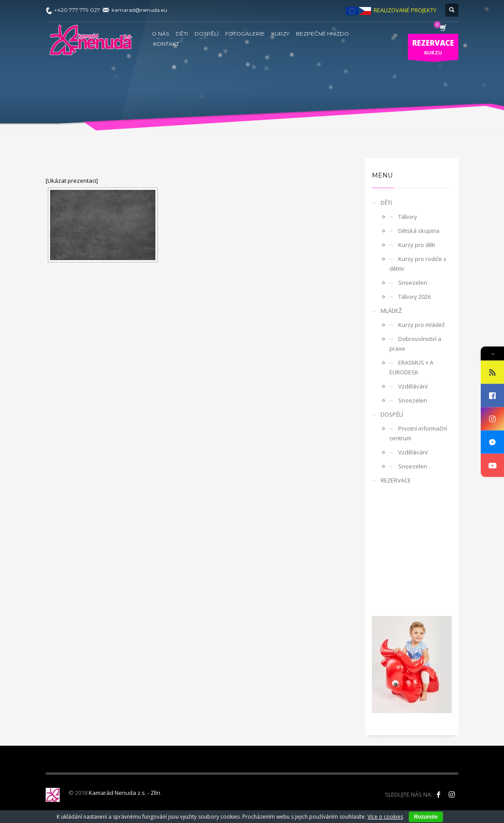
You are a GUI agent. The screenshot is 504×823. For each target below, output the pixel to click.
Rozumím (426, 817)
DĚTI (386, 203)
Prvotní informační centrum (418, 433)
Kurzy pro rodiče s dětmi (418, 264)
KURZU (433, 49)
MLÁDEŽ (391, 311)
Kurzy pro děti (417, 245)
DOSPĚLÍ (392, 414)
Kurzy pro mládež (421, 325)
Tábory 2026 (414, 297)
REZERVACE (396, 480)
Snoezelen (413, 283)
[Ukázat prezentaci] (72, 181)
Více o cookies (385, 817)
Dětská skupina (419, 231)
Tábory (408, 217)
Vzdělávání (413, 386)
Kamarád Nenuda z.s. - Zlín (124, 793)
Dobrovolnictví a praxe (415, 344)
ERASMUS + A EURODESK (411, 367)
